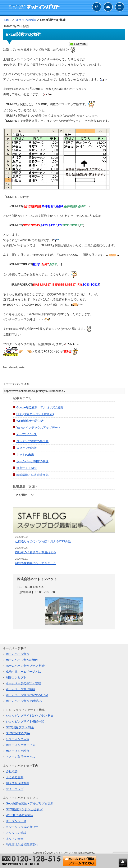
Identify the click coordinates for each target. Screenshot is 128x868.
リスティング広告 (18, 739)
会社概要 (12, 771)
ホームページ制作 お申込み (24, 701)
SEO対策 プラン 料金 (20, 727)
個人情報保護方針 (18, 783)
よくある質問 (15, 777)
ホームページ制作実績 (20, 689)
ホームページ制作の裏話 (32, 461)
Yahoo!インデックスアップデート (38, 428)
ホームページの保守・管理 (23, 683)
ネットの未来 (25, 455)
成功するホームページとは (23, 672)
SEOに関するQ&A (18, 733)
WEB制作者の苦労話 (30, 421)
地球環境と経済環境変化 (32, 475)
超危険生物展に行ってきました (36, 563)
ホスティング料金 (18, 751)
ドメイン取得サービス (20, 757)
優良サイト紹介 (27, 468)
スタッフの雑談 (27, 448)
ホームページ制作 (18, 654)
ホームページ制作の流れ (22, 660)
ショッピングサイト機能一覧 (25, 721)
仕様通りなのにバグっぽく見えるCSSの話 (43, 541)
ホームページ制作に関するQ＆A (27, 695)
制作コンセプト (16, 677)
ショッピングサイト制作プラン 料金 (30, 716)
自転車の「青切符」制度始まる (36, 552)
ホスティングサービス (20, 745)
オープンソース (27, 434)
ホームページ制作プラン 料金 (25, 666)
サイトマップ (15, 789)
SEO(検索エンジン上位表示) (35, 414)
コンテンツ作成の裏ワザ (32, 441)
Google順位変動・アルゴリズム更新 (40, 407)
